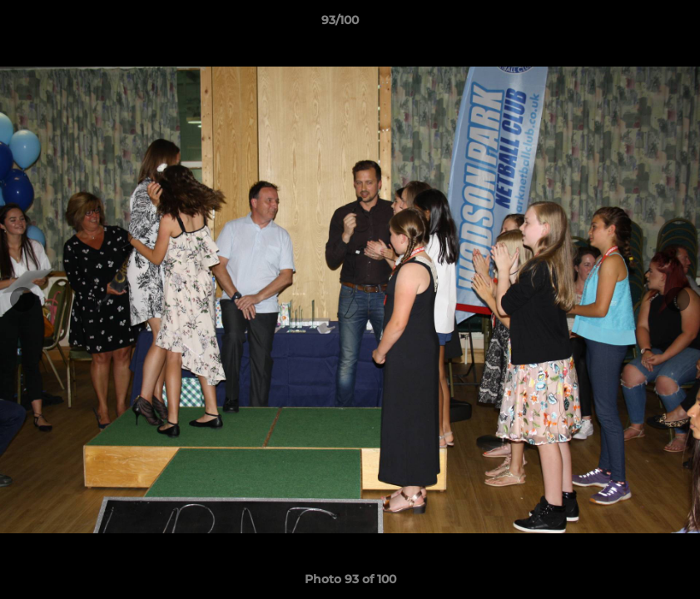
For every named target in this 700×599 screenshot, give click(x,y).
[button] (630, 24)
